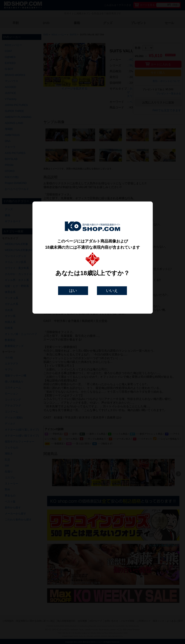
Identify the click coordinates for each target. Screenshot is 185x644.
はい (73, 291)
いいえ (112, 291)
